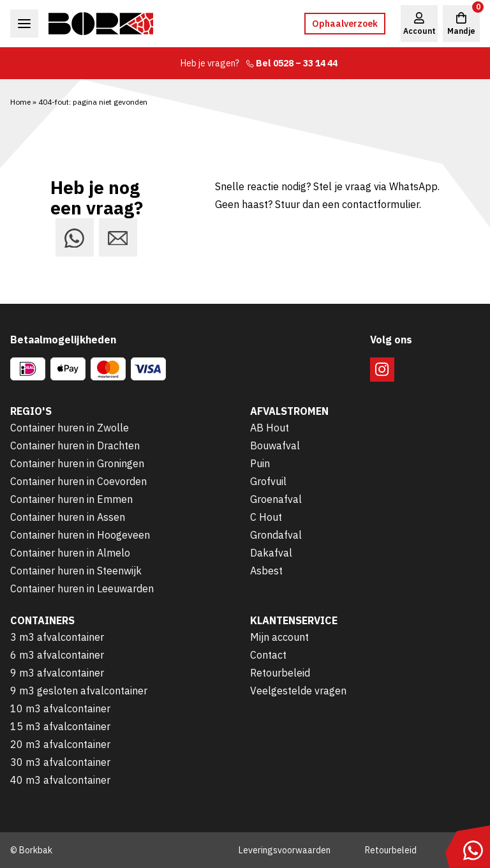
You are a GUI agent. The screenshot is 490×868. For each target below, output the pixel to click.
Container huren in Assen (68, 517)
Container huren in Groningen (77, 463)
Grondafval (276, 535)
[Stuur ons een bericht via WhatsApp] (75, 237)
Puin (260, 463)
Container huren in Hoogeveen (80, 535)
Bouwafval (275, 445)
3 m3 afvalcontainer (57, 637)
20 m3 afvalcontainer (60, 744)
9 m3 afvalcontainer (57, 673)
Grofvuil (268, 481)
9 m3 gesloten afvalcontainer (79, 691)
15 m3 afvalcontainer (60, 726)
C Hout (266, 517)
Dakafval (271, 553)
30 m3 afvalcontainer (60, 762)
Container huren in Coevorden (78, 481)
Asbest (266, 571)
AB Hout (270, 428)
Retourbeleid (280, 673)
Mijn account (279, 637)
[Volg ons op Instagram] (382, 370)
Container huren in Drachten (75, 445)
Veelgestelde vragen (298, 691)
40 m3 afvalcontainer (60, 780)
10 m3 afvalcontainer (60, 708)
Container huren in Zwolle (70, 428)
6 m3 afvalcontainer (57, 655)
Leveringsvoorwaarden (285, 850)
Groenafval (276, 499)
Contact (268, 655)
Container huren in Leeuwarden (82, 588)
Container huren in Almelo (70, 553)
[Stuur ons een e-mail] (118, 237)
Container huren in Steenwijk (76, 571)
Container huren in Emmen (71, 499)
